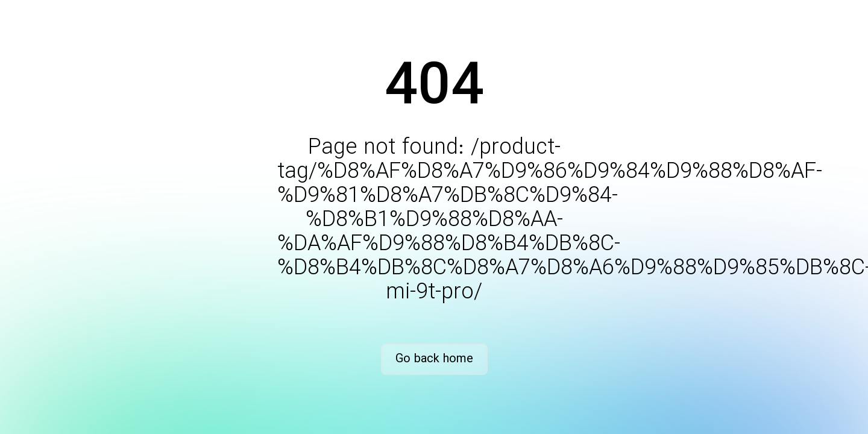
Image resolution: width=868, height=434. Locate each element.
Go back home (434, 359)
